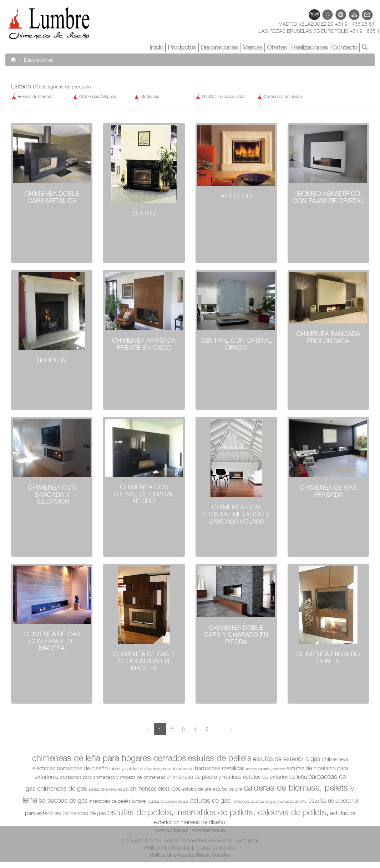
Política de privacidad (168, 847)
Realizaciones (310, 47)
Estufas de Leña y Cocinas (266, 769)
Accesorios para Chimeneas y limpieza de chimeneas (113, 777)
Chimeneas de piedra (279, 96)
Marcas (252, 47)
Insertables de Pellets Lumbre (118, 801)
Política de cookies (215, 847)
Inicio (156, 47)
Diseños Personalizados (220, 96)
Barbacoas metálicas (220, 768)
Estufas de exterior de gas (109, 789)
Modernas (146, 96)
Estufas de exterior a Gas (287, 759)
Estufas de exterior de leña (275, 777)
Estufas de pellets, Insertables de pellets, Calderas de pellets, (218, 812)
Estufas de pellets (220, 758)
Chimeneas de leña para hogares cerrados (109, 758)
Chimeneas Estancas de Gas (255, 801)
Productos (182, 47)
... (219, 729)
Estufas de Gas (211, 800)
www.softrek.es (171, 830)
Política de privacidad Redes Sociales (190, 855)
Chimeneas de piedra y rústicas (204, 777)
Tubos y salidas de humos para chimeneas (151, 769)
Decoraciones (219, 47)
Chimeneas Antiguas (94, 96)
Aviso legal (246, 840)
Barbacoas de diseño (82, 768)
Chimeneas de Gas (62, 788)
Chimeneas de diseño (199, 822)
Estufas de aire (197, 789)
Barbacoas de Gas (63, 800)
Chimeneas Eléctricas (156, 788)
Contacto (345, 47)
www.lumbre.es (209, 830)
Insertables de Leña (292, 801)
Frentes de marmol (32, 96)
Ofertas (277, 47)
